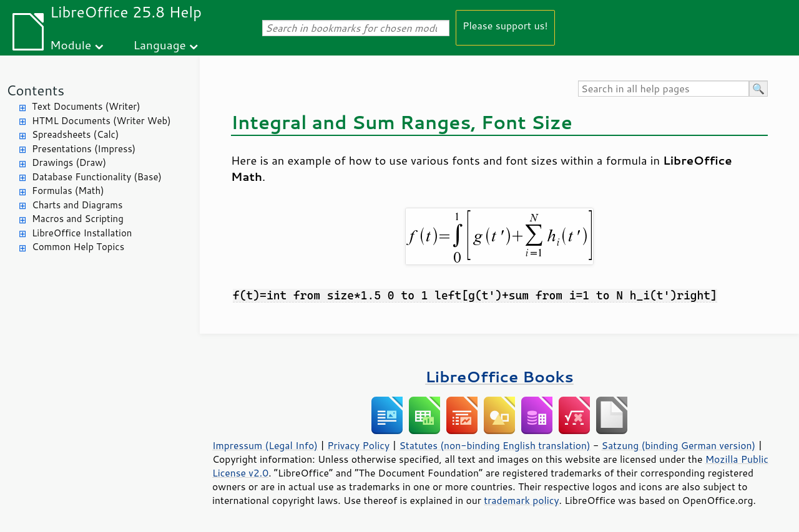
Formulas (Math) (68, 191)
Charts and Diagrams (77, 205)
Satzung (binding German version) (679, 445)
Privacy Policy (358, 445)
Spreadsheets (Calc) (75, 134)
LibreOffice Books (499, 376)
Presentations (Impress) (84, 149)
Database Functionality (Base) (97, 177)
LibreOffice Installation (82, 233)
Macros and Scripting (78, 219)
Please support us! (505, 25)
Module (71, 45)
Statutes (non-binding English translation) (494, 445)
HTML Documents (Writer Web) (101, 121)
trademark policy (521, 500)
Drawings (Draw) (69, 162)
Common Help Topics (78, 247)
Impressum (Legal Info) (265, 445)
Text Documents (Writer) (86, 106)
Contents (35, 90)
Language (160, 45)
